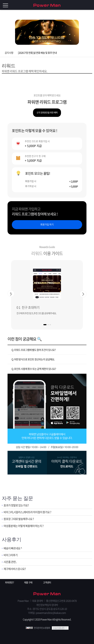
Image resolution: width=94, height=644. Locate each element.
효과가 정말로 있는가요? (16, 505)
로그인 (90, 5)
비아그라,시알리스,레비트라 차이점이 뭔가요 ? (27, 512)
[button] (45, 325)
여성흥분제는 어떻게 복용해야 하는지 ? (23, 526)
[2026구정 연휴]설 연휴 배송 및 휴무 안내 (37, 53)
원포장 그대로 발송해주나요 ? (19, 519)
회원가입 (83, 5)
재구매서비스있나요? (15, 569)
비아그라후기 (11, 555)
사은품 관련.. (10, 562)
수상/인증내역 (59, 628)
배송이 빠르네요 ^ (13, 548)
